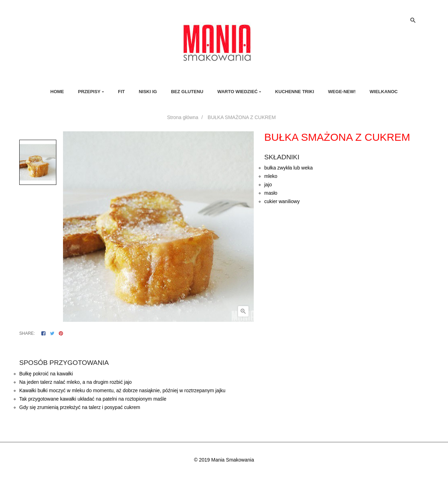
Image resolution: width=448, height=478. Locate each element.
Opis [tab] (196, 349)
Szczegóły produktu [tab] (230, 349)
